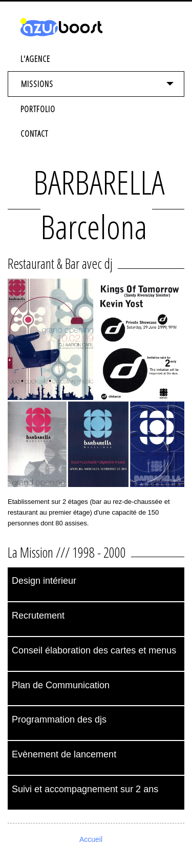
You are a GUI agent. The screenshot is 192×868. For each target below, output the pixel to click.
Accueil (91, 839)
